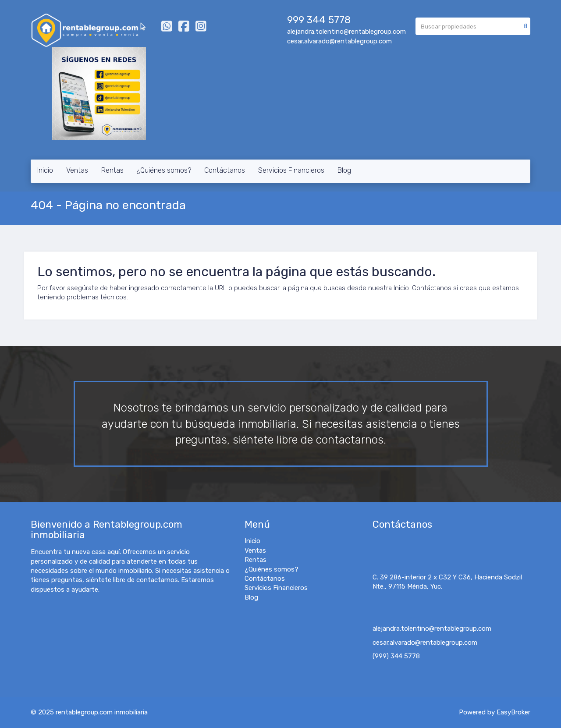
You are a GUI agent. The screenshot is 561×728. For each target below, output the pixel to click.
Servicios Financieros (291, 170)
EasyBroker (513, 712)
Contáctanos (225, 170)
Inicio (45, 170)
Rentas (112, 170)
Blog (344, 170)
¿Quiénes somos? (164, 170)
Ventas (77, 170)
